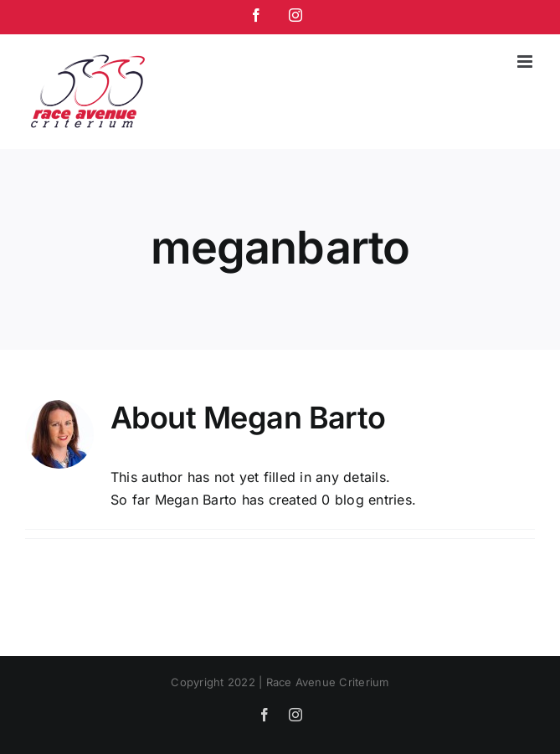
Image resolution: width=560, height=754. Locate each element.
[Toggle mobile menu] (526, 62)
